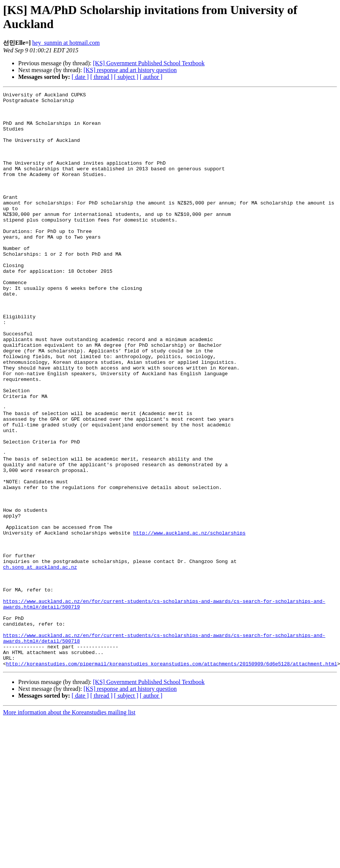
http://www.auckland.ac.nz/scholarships (189, 621)
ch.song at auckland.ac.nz (40, 662)
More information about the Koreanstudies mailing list (69, 827)
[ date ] (80, 77)
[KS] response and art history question (130, 70)
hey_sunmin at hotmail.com (66, 43)
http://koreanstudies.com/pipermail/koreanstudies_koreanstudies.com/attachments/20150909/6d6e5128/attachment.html (172, 778)
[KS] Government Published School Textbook (149, 63)
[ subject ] (126, 77)
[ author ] (151, 77)
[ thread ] (101, 77)
